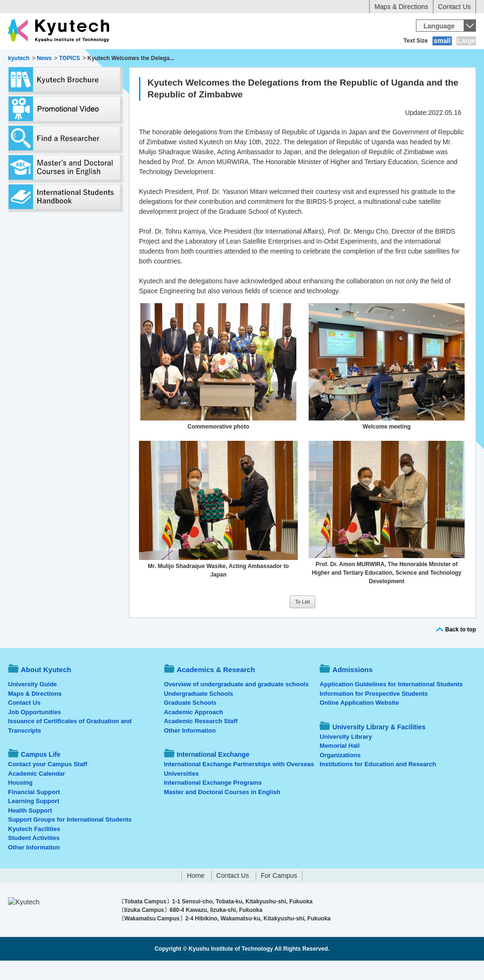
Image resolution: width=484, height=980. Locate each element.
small (442, 41)
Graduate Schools (190, 722)
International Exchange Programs (213, 802)
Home (195, 895)
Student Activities (34, 857)
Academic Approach (194, 731)
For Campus (279, 895)
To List (302, 621)
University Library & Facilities (423, 59)
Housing (20, 802)
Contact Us (454, 7)
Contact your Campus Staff (48, 783)
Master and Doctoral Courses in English (222, 811)
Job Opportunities (35, 731)
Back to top (461, 649)
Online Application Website (359, 722)
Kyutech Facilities (34, 848)
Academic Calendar (37, 793)
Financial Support (34, 811)
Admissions (189, 59)
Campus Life (246, 59)
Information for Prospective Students (374, 713)
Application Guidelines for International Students (391, 704)
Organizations (340, 774)
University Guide (32, 704)
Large (466, 41)
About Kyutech (41, 59)
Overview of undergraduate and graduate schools (236, 704)
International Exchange (323, 59)
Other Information (34, 867)
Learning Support (34, 820)
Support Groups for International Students (70, 839)
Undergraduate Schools (199, 713)
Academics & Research (118, 59)
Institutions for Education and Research (378, 783)
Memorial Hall (340, 765)
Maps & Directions (401, 7)
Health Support (30, 830)
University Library (346, 756)
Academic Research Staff (201, 740)
